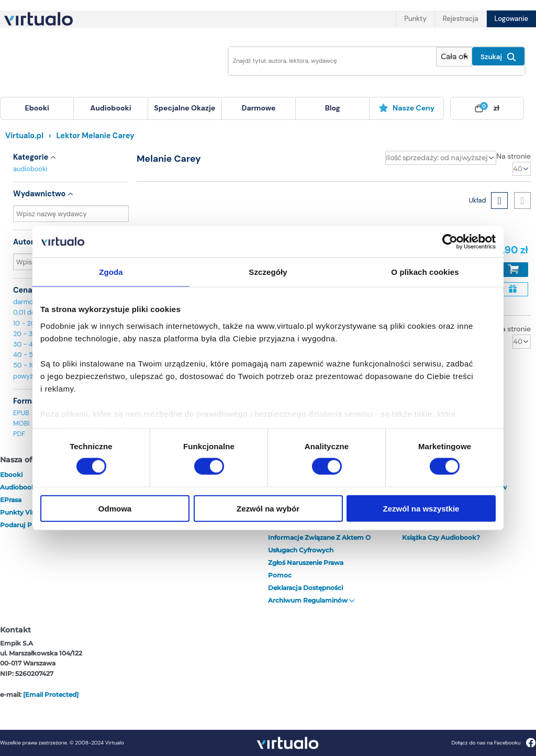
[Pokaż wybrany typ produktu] (454, 57)
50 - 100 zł (30, 365)
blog (333, 108)
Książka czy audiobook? (441, 537)
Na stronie (513, 156)
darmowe (259, 108)
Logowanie (511, 19)
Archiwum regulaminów (311, 600)
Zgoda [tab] (111, 272)
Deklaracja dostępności (305, 588)
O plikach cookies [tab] (425, 272)
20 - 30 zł (29, 334)
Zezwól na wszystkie (421, 508)
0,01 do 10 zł (32, 312)
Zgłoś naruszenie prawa (306, 563)
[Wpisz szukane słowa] (329, 61)
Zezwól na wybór (268, 508)
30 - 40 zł (29, 344)
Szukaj (498, 57)
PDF (19, 434)
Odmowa (115, 508)
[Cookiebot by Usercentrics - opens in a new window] (450, 242)
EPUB (21, 413)
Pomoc (280, 575)
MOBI (21, 423)
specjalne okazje (185, 108)
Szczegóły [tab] (268, 272)
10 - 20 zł (27, 323)
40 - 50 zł (29, 355)
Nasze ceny (406, 108)
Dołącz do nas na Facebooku (493, 743)
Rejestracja (461, 19)
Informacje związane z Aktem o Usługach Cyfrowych (319, 544)
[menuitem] (37, 108)
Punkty (415, 19)
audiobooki (30, 169)
